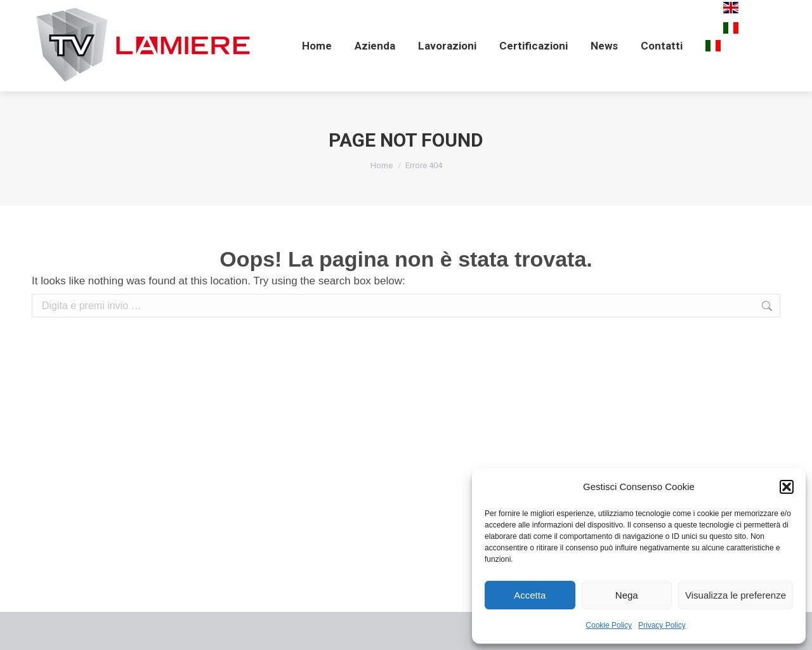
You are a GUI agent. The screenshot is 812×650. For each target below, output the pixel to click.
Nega (627, 595)
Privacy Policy (662, 625)
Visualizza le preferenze (736, 595)
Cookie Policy (609, 625)
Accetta (530, 595)
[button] (787, 487)
